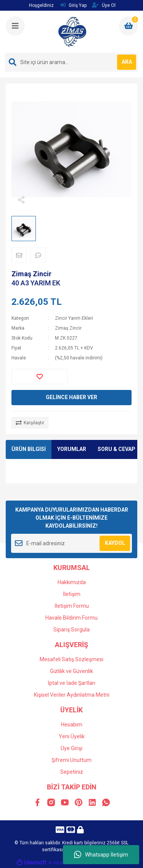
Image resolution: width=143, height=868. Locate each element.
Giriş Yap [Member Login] (73, 5)
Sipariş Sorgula (71, 630)
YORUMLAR (72, 449)
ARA (127, 62)
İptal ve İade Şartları (71, 683)
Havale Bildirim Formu (71, 618)
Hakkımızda (72, 582)
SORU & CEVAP (116, 449)
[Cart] (129, 26)
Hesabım (72, 725)
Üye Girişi (71, 748)
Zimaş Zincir (31, 274)
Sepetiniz (72, 772)
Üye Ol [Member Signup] (104, 5)
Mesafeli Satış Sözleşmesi (71, 659)
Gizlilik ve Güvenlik (71, 671)
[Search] (71, 62)
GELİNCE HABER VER (71, 397)
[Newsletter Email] (71, 543)
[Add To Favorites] (40, 377)
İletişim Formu (72, 606)
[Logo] (72, 32)
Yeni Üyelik (72, 736)
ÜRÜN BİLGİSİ (29, 449)
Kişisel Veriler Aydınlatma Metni (72, 695)
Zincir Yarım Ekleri (74, 318)
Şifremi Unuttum (71, 760)
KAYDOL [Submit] (115, 543)
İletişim (72, 594)
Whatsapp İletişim (101, 855)
